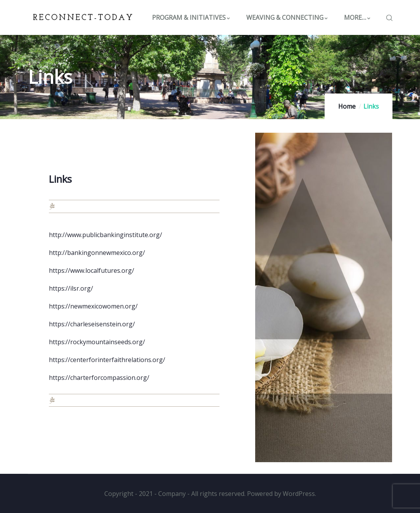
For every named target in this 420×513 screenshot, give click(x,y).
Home (347, 106)
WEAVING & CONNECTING (287, 17)
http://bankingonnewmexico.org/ (97, 253)
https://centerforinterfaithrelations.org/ (107, 360)
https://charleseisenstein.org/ (92, 324)
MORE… (358, 17)
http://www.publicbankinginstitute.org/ (105, 235)
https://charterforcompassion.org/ (99, 378)
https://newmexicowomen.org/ (93, 306)
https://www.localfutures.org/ (92, 270)
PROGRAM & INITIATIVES (191, 17)
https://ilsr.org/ (71, 288)
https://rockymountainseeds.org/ (97, 342)
